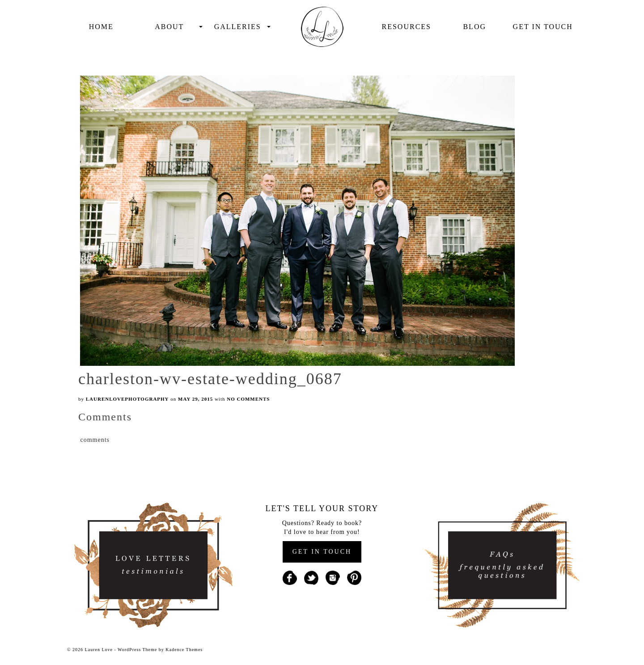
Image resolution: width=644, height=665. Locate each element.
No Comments (248, 399)
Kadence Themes (184, 650)
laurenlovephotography (127, 399)
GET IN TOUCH (322, 552)
